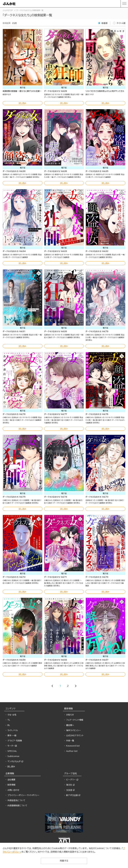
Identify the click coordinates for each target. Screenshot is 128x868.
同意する (64, 861)
